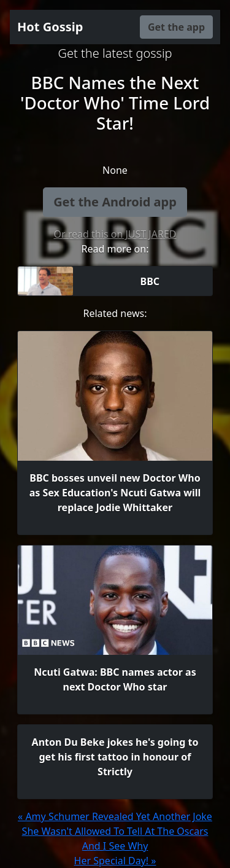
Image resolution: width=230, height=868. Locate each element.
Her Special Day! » (115, 861)
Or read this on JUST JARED (115, 234)
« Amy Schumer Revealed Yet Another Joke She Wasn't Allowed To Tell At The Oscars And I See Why (115, 831)
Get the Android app (115, 202)
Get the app (176, 27)
